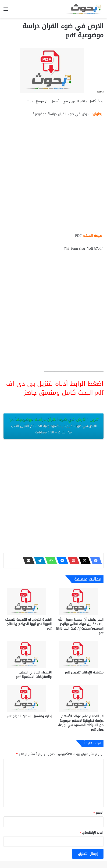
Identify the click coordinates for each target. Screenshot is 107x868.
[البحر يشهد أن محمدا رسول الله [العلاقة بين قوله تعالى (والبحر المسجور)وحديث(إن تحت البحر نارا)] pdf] (79, 601)
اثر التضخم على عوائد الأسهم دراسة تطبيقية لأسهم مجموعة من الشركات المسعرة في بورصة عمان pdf (81, 723)
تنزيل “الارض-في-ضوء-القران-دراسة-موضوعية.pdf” (53, 426)
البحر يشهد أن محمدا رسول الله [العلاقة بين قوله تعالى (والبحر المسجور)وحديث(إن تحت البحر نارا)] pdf (80, 626)
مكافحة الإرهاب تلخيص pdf (84, 672)
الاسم (99, 813)
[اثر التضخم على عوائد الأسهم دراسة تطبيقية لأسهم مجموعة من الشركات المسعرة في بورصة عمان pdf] (79, 698)
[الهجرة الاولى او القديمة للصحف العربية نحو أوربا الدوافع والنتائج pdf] (28, 601)
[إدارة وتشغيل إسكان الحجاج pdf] (28, 698)
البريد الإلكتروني (92, 833)
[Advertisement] (53, 177)
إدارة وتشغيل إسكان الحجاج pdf (29, 716)
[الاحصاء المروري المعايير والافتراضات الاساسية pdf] (28, 654)
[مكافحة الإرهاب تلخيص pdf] (79, 654)
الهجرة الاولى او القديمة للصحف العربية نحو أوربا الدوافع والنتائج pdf (28, 624)
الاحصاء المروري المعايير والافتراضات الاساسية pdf (34, 675)
